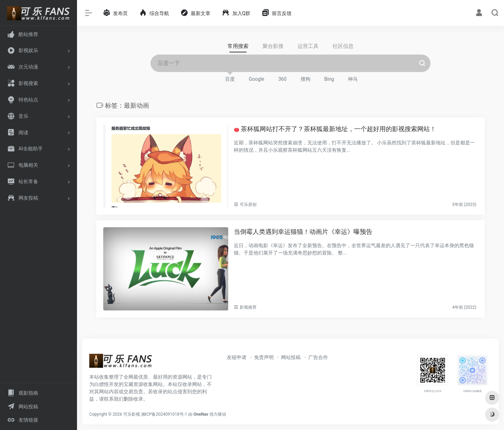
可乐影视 (132, 414)
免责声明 (264, 357)
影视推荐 (248, 307)
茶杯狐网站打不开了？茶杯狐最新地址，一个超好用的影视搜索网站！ (335, 129)
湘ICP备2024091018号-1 (164, 414)
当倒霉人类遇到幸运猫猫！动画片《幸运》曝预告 (303, 232)
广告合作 (318, 357)
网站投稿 (291, 357)
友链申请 (237, 357)
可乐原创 (248, 205)
